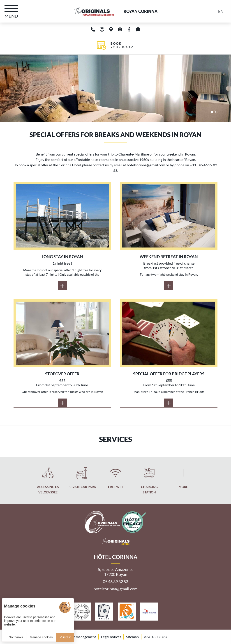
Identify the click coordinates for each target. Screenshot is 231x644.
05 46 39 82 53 (115, 582)
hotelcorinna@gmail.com (116, 589)
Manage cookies (41, 637)
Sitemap (132, 637)
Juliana (162, 637)
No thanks (14, 637)
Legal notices (111, 637)
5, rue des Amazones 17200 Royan (116, 572)
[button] (212, 112)
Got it (65, 637)
